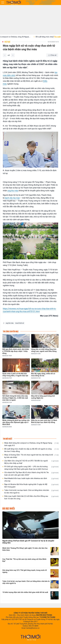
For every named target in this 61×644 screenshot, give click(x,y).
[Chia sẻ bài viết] (52, 55)
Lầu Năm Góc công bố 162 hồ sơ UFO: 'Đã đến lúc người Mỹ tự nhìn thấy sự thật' (31, 462)
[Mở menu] (3, 3)
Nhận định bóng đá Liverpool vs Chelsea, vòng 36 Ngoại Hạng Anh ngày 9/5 (31, 444)
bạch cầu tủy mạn (12, 198)
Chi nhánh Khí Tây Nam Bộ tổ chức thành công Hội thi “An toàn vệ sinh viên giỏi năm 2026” (31, 474)
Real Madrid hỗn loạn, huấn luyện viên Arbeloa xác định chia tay (31, 480)
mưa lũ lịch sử (20, 323)
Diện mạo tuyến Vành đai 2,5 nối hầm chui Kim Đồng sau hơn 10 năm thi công (31, 497)
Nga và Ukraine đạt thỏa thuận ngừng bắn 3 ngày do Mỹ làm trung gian (31, 486)
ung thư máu (13, 191)
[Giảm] (5, 55)
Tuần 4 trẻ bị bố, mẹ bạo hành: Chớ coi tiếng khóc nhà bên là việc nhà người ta (31, 491)
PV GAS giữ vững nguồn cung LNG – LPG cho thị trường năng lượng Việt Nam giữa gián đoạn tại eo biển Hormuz (31, 468)
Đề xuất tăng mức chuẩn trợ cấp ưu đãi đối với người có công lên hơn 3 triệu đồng (31, 450)
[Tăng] (13, 55)
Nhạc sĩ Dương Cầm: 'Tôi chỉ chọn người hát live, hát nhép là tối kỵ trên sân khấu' (31, 456)
